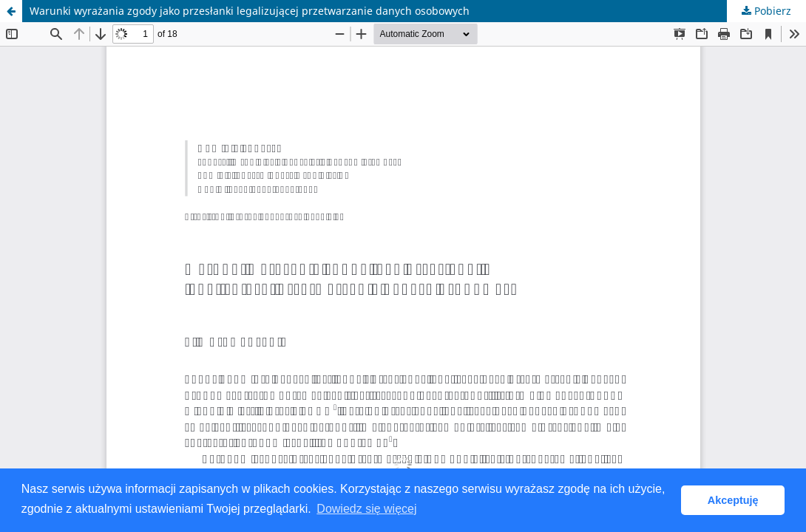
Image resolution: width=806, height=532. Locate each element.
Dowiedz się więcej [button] (366, 509)
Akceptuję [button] (733, 500)
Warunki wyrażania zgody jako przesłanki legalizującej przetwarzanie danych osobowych (250, 11)
